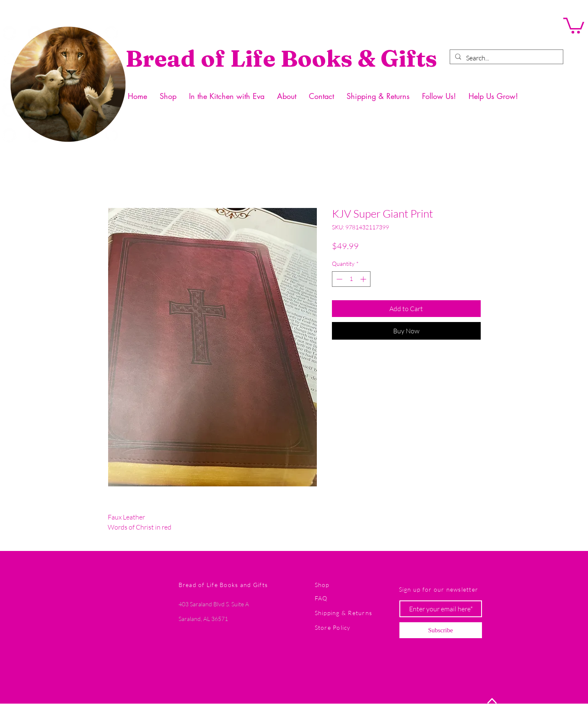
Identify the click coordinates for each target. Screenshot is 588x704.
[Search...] (506, 58)
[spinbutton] (351, 279)
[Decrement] (338, 279)
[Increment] (364, 279)
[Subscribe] (441, 630)
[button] (574, 25)
